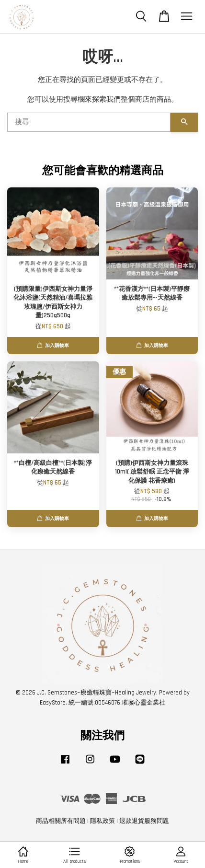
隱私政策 (102, 821)
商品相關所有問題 (61, 821)
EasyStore (53, 703)
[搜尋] (89, 122)
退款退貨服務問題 (144, 821)
